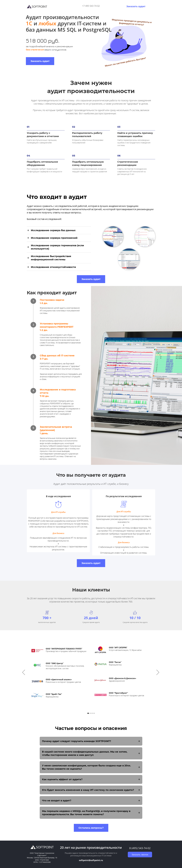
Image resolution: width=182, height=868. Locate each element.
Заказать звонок (140, 855)
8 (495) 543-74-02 (140, 848)
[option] (91, 673)
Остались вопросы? (91, 828)
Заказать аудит (136, 6)
